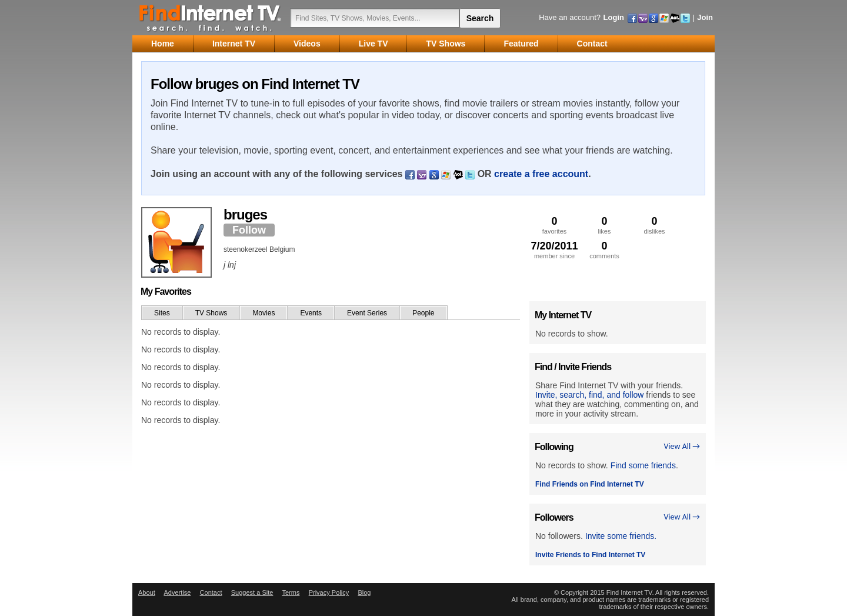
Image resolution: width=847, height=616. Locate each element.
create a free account (541, 174)
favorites (554, 225)
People (423, 313)
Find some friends (643, 465)
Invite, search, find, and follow (589, 395)
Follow (249, 230)
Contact (211, 592)
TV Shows (211, 313)
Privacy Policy (329, 592)
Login (614, 17)
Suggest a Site (252, 592)
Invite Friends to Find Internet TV (590, 555)
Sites (162, 313)
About (147, 592)
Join (705, 17)
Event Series (367, 313)
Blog (364, 592)
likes (604, 225)
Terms (291, 592)
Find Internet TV (211, 18)
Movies (264, 313)
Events (311, 313)
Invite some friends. (621, 536)
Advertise (177, 592)
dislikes (654, 225)
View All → (682, 446)
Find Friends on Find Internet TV (590, 484)
